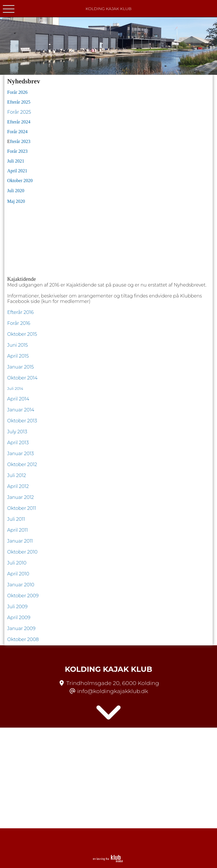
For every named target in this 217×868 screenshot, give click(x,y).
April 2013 (18, 443)
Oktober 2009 (23, 596)
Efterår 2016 (20, 312)
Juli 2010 (17, 563)
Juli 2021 (16, 161)
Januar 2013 (20, 454)
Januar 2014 (21, 410)
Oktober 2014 (22, 378)
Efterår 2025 (19, 102)
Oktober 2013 (22, 421)
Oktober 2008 (23, 639)
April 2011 (18, 530)
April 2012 (18, 486)
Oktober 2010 (22, 552)
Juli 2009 (17, 607)
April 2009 (19, 618)
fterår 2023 (20, 141)
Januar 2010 (21, 585)
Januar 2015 (21, 367)
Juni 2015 (18, 345)
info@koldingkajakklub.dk (113, 691)
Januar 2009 (21, 628)
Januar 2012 (21, 497)
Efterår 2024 (19, 122)
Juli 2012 (17, 475)
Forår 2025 (19, 112)
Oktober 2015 (22, 334)
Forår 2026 (17, 92)
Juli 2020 (16, 191)
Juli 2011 (16, 519)
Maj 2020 (17, 201)
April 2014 (18, 399)
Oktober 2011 (22, 508)
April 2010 (18, 574)
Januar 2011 (20, 541)
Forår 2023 (17, 151)
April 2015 (19, 356)
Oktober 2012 (22, 464)
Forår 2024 (17, 132)
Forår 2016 (19, 323)
